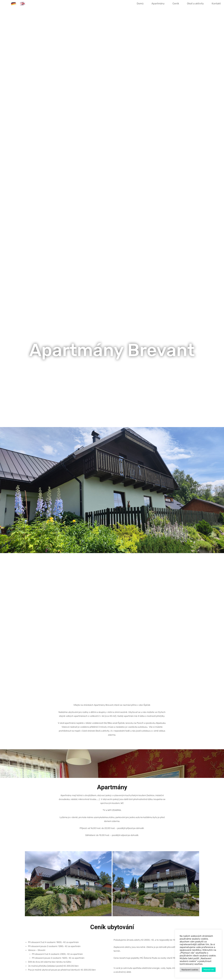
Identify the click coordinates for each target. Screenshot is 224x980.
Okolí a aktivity (195, 4)
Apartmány (158, 4)
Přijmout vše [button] (209, 970)
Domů (140, 4)
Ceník (176, 4)
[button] (28, 884)
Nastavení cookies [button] (190, 970)
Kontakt (216, 4)
